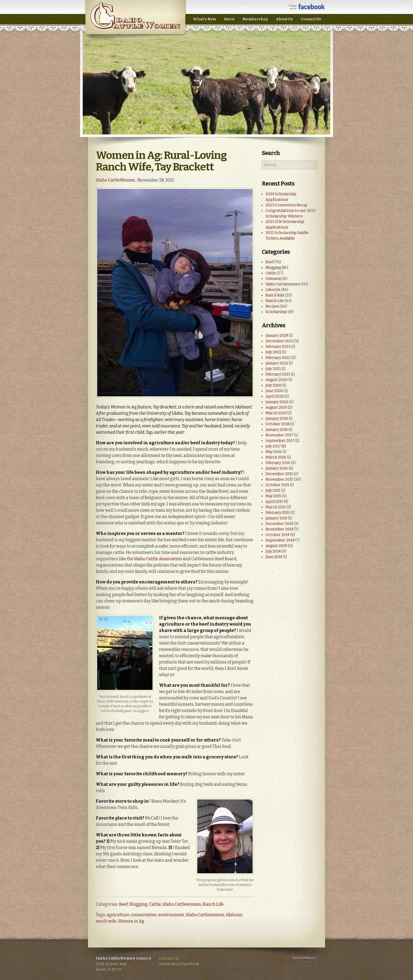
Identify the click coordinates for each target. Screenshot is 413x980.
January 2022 (277, 363)
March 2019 (276, 413)
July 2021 (273, 369)
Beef (123, 904)
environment (171, 915)
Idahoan (234, 915)
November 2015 (279, 479)
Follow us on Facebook (179, 964)
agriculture (118, 915)
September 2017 (280, 441)
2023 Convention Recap (286, 205)
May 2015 (273, 496)
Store (229, 19)
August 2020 (277, 380)
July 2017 (273, 446)
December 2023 (280, 341)
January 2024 (277, 336)
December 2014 (279, 524)
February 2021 (278, 374)
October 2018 (277, 424)
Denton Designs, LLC (304, 957)
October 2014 (277, 535)
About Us (284, 19)
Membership (255, 19)
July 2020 (274, 385)
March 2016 (276, 457)
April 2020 (275, 396)
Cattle (155, 904)
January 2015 (276, 518)
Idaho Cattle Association (158, 559)
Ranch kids (275, 295)
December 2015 (279, 474)
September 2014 (280, 540)
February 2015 (278, 513)
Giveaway (274, 279)
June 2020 (274, 391)
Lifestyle (273, 290)
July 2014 (273, 551)
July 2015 (273, 491)
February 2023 (278, 347)
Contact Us (311, 19)
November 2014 (279, 529)
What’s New (204, 19)
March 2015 (276, 507)
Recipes (272, 306)
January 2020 (277, 402)
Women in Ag (131, 921)
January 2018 (277, 430)
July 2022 (273, 352)
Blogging (138, 904)
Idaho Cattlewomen (182, 904)
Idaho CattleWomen (135, 21)
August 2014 (276, 546)
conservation (144, 915)
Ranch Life (213, 904)
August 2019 (276, 408)
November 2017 (279, 435)
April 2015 (274, 502)
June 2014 (274, 557)
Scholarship (276, 312)
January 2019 (277, 419)
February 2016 (278, 463)
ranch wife (106, 921)
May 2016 (274, 452)
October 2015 (277, 485)
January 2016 (277, 468)
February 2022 (278, 358)
